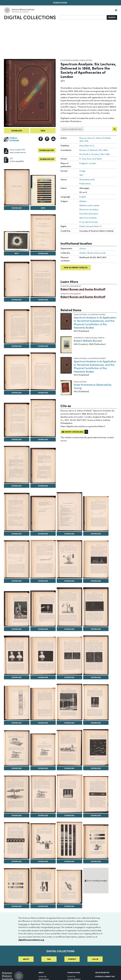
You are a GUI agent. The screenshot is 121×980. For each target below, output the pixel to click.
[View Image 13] (43, 418)
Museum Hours (60, 3)
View (43, 131)
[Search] (83, 17)
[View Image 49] (43, 886)
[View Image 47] (96, 842)
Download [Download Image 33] (43, 723)
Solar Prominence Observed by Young (93, 386)
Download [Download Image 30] (69, 677)
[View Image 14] (17, 465)
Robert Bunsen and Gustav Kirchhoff (83, 289)
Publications (86, 60)
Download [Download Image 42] (69, 815)
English (83, 197)
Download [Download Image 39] (96, 768)
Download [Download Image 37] (43, 768)
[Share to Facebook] (41, 139)
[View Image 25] (43, 609)
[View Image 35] (96, 702)
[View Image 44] (17, 841)
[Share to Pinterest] (47, 139)
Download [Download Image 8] (17, 346)
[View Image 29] (43, 656)
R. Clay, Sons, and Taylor (91, 159)
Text (81, 175)
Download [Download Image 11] (43, 393)
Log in (95, 959)
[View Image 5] (43, 233)
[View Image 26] (69, 607)
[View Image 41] (43, 794)
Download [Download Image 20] (17, 581)
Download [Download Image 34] (69, 723)
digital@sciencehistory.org (31, 940)
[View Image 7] (43, 278)
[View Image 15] (43, 466)
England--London (88, 163)
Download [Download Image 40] (17, 815)
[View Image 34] (69, 702)
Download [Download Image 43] (96, 815)
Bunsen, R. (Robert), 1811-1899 (93, 150)
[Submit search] (115, 129)
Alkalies (83, 201)
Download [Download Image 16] (17, 534)
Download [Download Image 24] (17, 629)
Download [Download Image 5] (43, 253)
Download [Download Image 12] (17, 439)
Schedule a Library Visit (105, 976)
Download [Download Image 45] (43, 861)
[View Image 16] (17, 512)
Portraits (79, 338)
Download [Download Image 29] (43, 677)
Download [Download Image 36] (17, 768)
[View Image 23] (96, 559)
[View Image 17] (43, 513)
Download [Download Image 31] (96, 677)
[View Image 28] (17, 655)
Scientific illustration (89, 214)
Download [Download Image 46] (69, 861)
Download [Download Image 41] (43, 815)
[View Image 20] (17, 559)
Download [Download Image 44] (17, 861)
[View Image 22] (69, 559)
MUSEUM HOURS (74, 972)
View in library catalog (76, 267)
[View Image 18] (69, 512)
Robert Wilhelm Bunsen (88, 341)
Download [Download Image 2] (17, 208)
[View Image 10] (17, 372)
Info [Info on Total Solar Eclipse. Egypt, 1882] (17, 253)
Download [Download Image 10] (17, 393)
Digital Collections (30, 17)
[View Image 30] (69, 656)
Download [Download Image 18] (69, 534)
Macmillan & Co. (87, 146)
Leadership (43, 976)
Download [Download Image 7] (43, 300)
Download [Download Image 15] (43, 486)
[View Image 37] (43, 750)
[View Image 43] (96, 795)
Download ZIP (47, 159)
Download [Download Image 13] (43, 439)
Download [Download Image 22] (69, 581)
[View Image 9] (43, 325)
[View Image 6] (17, 279)
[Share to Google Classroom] (53, 139)
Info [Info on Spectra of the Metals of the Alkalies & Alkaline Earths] (43, 208)
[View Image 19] (96, 514)
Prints (101, 338)
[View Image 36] (17, 748)
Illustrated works (70, 60)
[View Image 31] (96, 655)
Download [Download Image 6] (17, 300)
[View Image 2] (17, 187)
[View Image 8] (17, 326)
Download (17, 131)
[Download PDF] (6, 151)
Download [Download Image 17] (43, 534)
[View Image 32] (17, 703)
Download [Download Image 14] (17, 486)
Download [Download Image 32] (17, 723)
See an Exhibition (102, 972)
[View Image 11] (43, 371)
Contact (72, 959)
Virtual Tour (71, 976)
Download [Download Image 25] (43, 629)
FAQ (49, 959)
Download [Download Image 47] (96, 861)
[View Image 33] (43, 704)
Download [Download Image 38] (69, 768)
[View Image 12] (17, 420)
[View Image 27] (96, 607)
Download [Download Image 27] (96, 629)
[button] (86, 432)
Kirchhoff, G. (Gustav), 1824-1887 (95, 154)
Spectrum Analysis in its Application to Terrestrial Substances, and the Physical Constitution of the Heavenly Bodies (95, 322)
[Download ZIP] (6, 160)
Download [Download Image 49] (43, 906)
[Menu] (116, 10)
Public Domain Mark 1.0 (90, 226)
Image (82, 171)
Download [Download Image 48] (17, 906)
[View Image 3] (43, 190)
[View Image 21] (43, 559)
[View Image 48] (17, 886)
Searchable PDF (17, 150)
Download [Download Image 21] (43, 581)
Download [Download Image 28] (17, 677)
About (26, 959)
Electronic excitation (89, 209)
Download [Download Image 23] (96, 581)
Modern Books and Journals (92, 253)
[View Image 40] (17, 794)
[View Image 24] (17, 609)
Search (112, 17)
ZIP (11, 158)
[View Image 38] (69, 748)
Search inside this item (72, 129)
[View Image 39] (96, 747)
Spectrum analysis (88, 218)
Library (83, 248)
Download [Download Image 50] (69, 906)
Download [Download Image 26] (69, 629)
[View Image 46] (69, 840)
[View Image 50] (69, 887)
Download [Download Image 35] (96, 723)
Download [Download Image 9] (43, 346)
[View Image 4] (17, 241)
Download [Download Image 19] (96, 534)
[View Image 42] (69, 794)
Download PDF (47, 150)
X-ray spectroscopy (89, 222)
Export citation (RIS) (73, 432)
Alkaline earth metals (89, 205)
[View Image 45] (43, 841)
